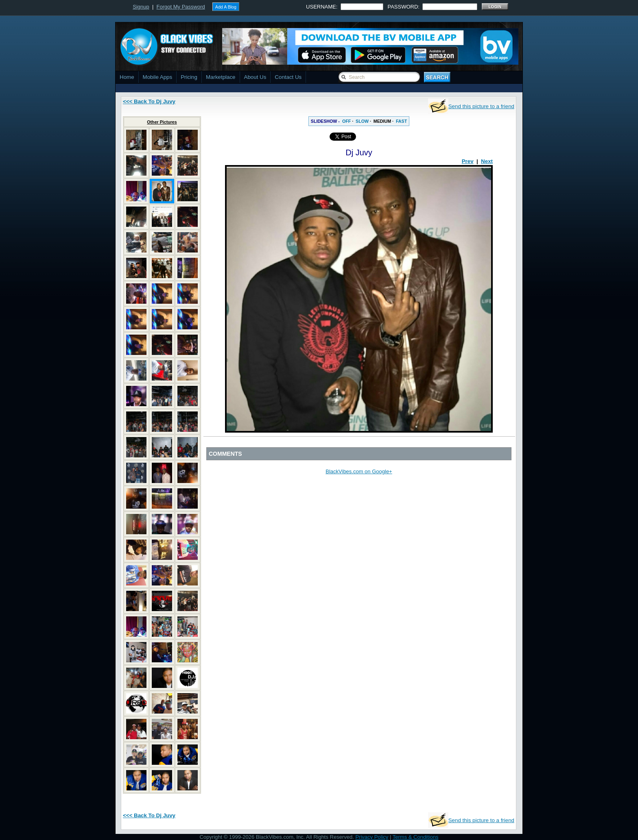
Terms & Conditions (416, 837)
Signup (141, 7)
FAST (401, 121)
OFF (346, 121)
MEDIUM (382, 121)
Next (487, 161)
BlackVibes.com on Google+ (359, 471)
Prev (468, 161)
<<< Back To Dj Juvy (149, 101)
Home (127, 77)
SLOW (362, 121)
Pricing (189, 77)
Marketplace (221, 77)
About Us (255, 77)
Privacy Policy (372, 837)
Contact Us (288, 77)
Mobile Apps (158, 77)
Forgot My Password (181, 7)
